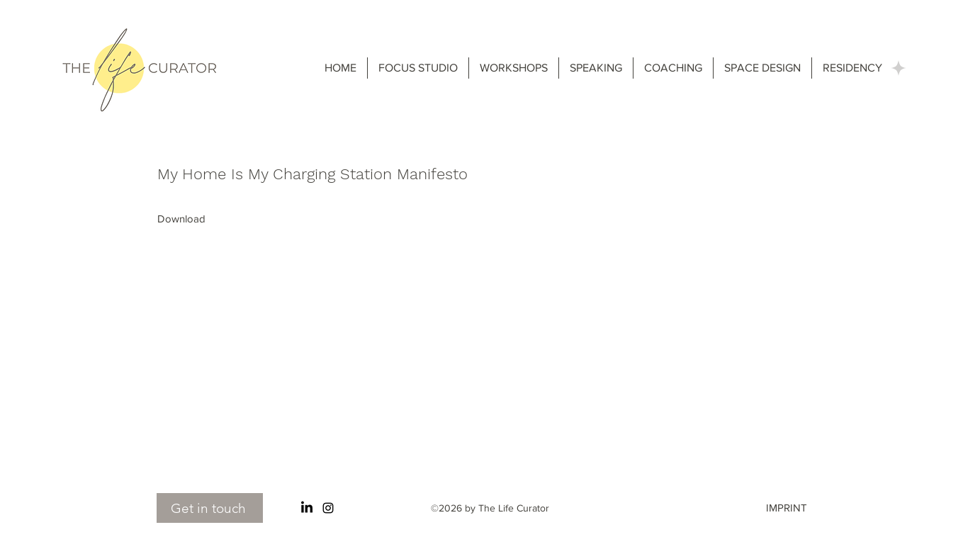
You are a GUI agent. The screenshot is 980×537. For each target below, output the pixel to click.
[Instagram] (328, 508)
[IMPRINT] (796, 508)
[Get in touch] (210, 508)
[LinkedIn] (307, 508)
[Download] (181, 219)
